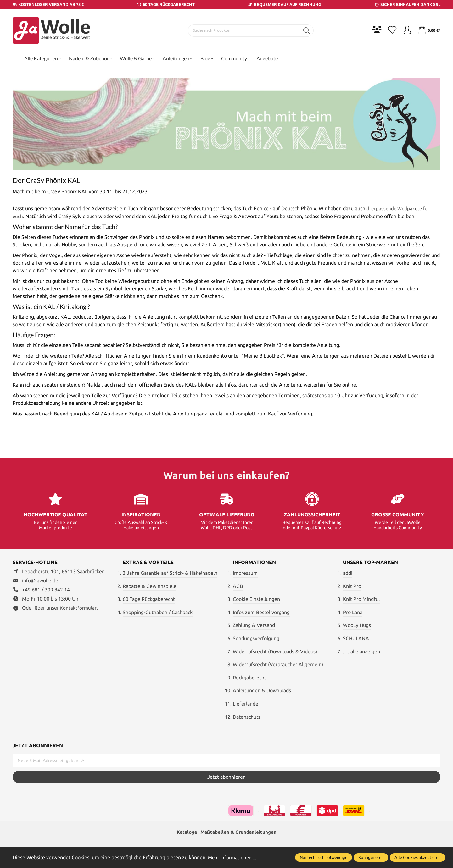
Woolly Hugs (357, 625)
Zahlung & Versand (254, 625)
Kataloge (185, 832)
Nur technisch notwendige (324, 857)
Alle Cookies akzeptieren (417, 857)
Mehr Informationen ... (233, 857)
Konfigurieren (371, 857)
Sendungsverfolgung (256, 638)
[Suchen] (305, 30)
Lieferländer (246, 703)
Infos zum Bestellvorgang (261, 612)
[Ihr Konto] (406, 30)
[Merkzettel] (390, 30)
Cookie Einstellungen (256, 599)
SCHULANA (356, 638)
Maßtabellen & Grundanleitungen (239, 832)
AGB (238, 586)
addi (348, 573)
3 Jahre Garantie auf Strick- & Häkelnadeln (170, 573)
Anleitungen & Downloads (262, 690)
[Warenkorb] (429, 30)
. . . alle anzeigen (361, 651)
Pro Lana (353, 612)
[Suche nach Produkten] (243, 30)
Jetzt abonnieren (226, 777)
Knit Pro (352, 586)
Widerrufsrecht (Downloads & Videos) (275, 651)
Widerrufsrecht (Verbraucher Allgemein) (278, 664)
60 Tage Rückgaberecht (149, 599)
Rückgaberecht (249, 677)
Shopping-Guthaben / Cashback (158, 612)
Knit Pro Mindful (361, 599)
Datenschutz (247, 717)
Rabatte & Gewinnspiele (150, 586)
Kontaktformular (79, 607)
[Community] (374, 30)
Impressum (245, 573)
